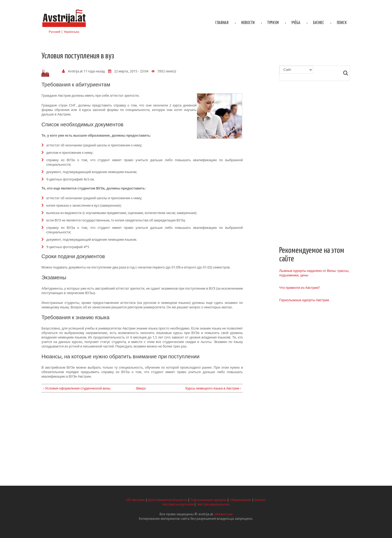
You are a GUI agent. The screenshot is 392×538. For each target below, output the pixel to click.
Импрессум (223, 514)
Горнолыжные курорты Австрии (304, 300)
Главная (222, 23)
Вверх (140, 388)
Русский (55, 32)
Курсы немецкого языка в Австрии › (213, 388)
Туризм (273, 23)
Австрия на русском (178, 504)
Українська (71, 32)
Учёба (296, 23)
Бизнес (319, 23)
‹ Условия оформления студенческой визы (77, 388)
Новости (248, 23)
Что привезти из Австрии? (300, 288)
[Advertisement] (142, 441)
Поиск (342, 23)
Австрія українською (213, 504)
